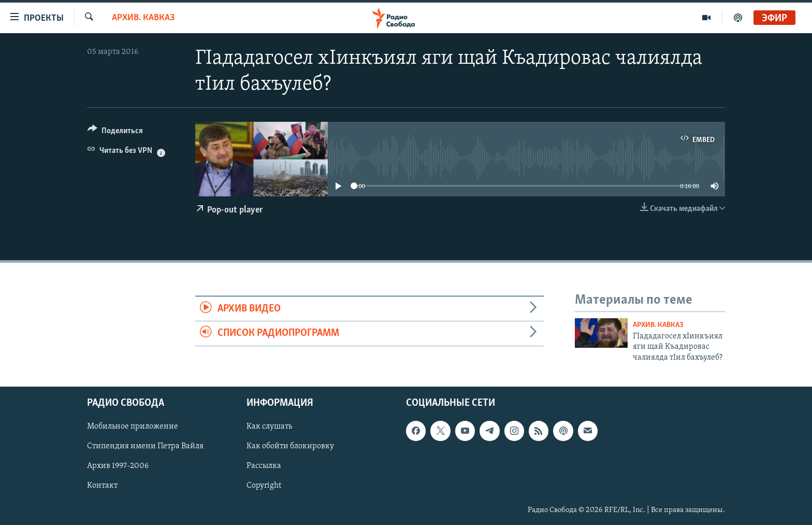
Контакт (102, 486)
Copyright (264, 486)
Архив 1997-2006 (118, 466)
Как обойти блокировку (290, 446)
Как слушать (269, 427)
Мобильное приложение (133, 427)
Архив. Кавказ (143, 18)
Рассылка (264, 466)
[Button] (115, 132)
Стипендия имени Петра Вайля (145, 446)
